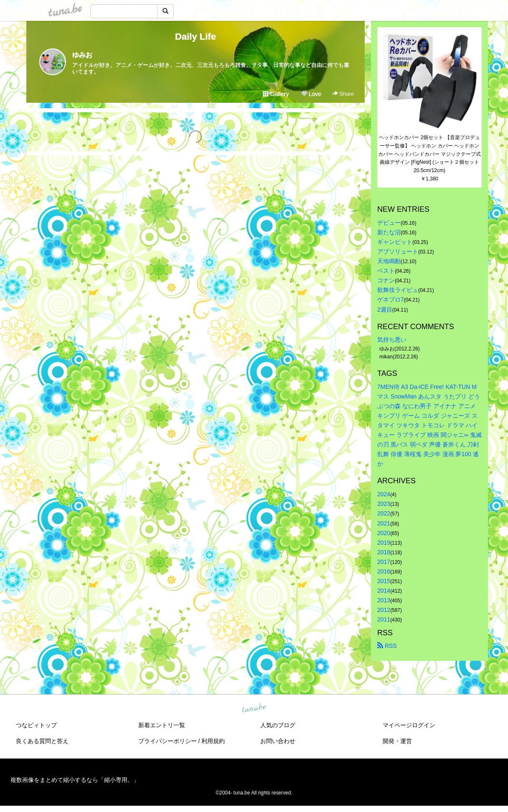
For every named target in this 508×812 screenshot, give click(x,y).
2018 (384, 552)
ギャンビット (395, 242)
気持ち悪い (392, 340)
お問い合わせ (278, 741)
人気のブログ (278, 725)
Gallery (276, 94)
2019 (384, 543)
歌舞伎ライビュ (398, 290)
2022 (384, 513)
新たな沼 (389, 232)
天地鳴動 (389, 261)
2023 (384, 504)
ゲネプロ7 (391, 299)
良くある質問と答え (42, 741)
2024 (384, 494)
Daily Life (196, 37)
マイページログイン (409, 725)
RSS (387, 646)
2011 (384, 619)
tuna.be (254, 708)
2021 (384, 523)
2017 (384, 562)
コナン (386, 280)
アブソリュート (398, 251)
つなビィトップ (36, 725)
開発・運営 (397, 741)
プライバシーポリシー (168, 741)
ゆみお (82, 55)
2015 (384, 581)
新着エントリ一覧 (162, 725)
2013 (384, 600)
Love (311, 94)
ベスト (386, 271)
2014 (384, 591)
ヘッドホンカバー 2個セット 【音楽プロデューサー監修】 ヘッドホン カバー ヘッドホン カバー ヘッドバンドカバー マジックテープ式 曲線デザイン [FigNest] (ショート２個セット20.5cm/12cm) (430, 154)
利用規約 (213, 741)
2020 (384, 533)
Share (343, 94)
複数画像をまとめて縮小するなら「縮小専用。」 (75, 780)
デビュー (389, 223)
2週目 (385, 310)
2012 (384, 610)
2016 (384, 571)
